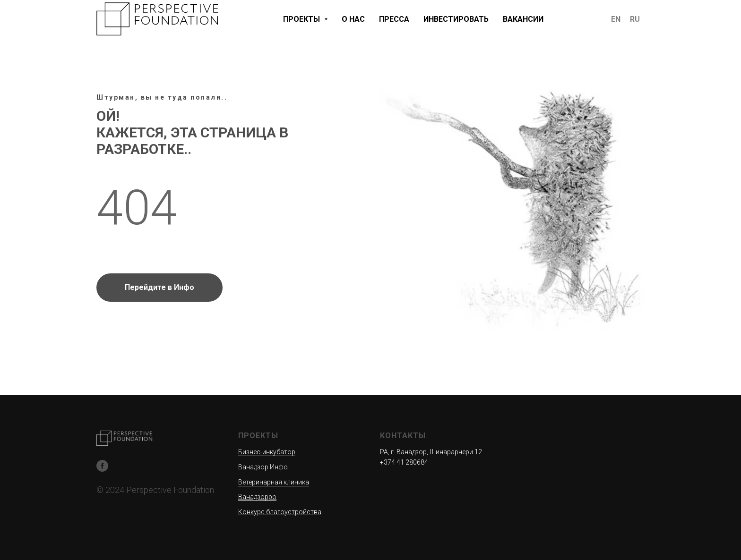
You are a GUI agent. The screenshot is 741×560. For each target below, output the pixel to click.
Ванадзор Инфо (263, 467)
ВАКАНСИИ (523, 19)
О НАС (353, 19)
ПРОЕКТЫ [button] (302, 19)
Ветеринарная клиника (274, 482)
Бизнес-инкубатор (267, 452)
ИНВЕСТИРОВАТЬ (456, 19)
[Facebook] (102, 466)
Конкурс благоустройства (280, 512)
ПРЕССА (394, 19)
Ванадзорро (257, 497)
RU (635, 19)
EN (616, 19)
